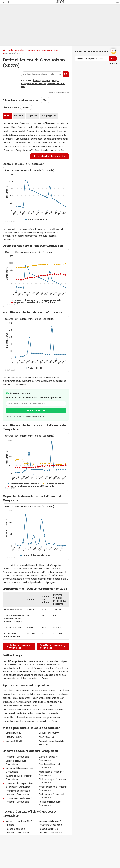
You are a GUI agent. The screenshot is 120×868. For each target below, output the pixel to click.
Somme (31, 50)
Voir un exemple (111, 63)
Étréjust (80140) (14, 733)
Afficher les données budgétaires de (21, 100)
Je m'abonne (33, 411)
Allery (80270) (46, 737)
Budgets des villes (16, 50)
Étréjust (36, 81)
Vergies (56, 81)
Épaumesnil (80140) (49, 733)
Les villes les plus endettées (51, 156)
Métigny (46, 81)
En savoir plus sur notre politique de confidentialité (25, 416)
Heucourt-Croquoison (48, 50)
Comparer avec (11, 107)
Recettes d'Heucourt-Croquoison (53, 646)
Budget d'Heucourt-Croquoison (19, 646)
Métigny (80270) (14, 737)
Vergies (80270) (14, 741)
